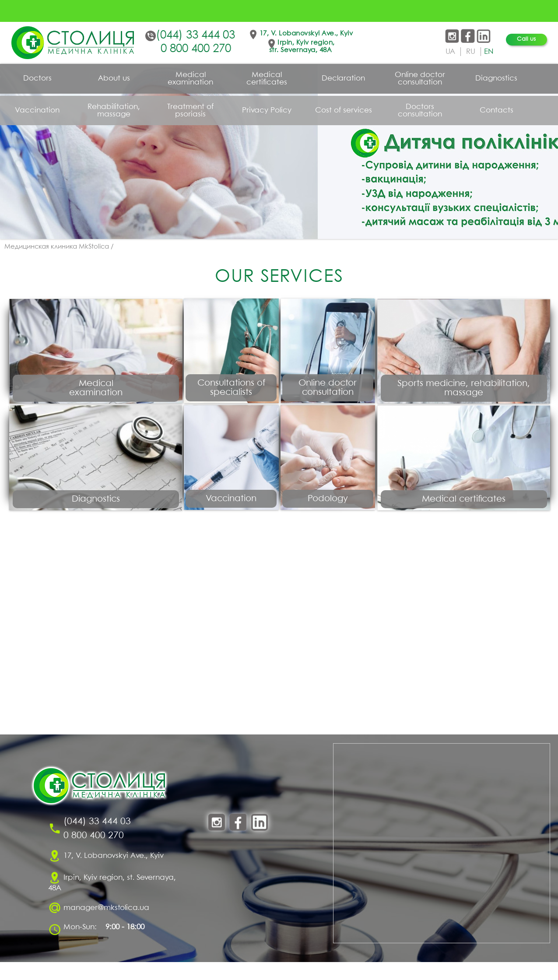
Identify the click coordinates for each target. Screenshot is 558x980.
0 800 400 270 (196, 49)
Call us (526, 39)
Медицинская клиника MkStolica (57, 247)
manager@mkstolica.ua (106, 926)
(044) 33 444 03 (195, 35)
